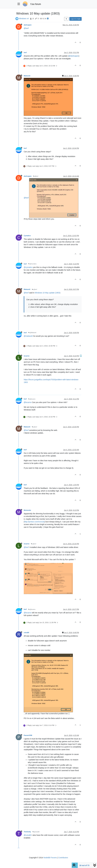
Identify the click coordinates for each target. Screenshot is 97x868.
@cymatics (28, 267)
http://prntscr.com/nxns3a (34, 522)
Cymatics (27, 236)
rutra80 (26, 633)
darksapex (28, 25)
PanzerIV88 (28, 735)
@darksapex (74, 56)
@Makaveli (32, 333)
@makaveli (28, 336)
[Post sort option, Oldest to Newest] (66, 19)
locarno (27, 356)
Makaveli (27, 76)
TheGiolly (27, 832)
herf (25, 53)
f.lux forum (36, 4)
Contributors (63, 858)
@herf (26, 28)
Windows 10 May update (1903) (48, 293)
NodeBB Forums (50, 858)
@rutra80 (36, 832)
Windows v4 (24, 19)
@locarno (32, 399)
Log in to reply (76, 19)
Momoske (27, 510)
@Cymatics (32, 264)
